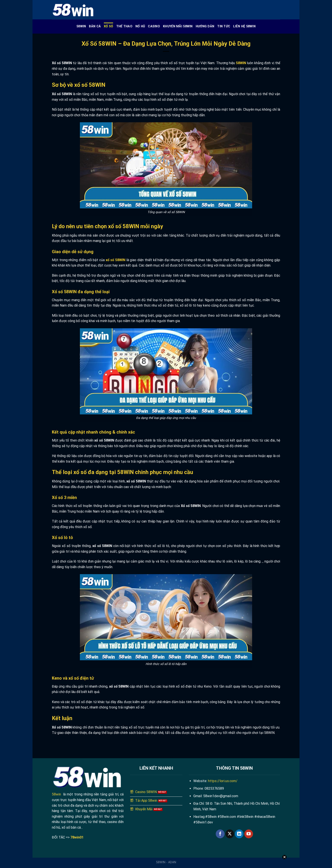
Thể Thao (124, 26)
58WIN (81, 26)
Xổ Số (108, 26)
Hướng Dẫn (205, 26)
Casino (154, 26)
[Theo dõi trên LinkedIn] (239, 834)
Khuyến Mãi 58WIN (178, 26)
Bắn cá (95, 26)
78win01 (77, 837)
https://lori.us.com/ (223, 781)
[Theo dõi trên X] (230, 834)
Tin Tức (224, 26)
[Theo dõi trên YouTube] (249, 834)
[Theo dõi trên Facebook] (220, 834)
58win (56, 794)
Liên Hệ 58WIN (244, 26)
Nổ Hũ (140, 26)
